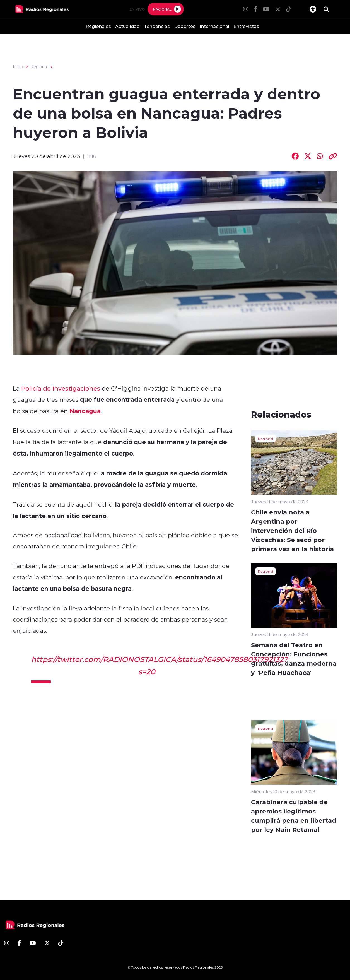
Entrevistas (246, 26)
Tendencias (157, 26)
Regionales (98, 26)
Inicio (18, 67)
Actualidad (127, 26)
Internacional (214, 26)
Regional (39, 67)
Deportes (185, 26)
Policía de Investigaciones (61, 388)
